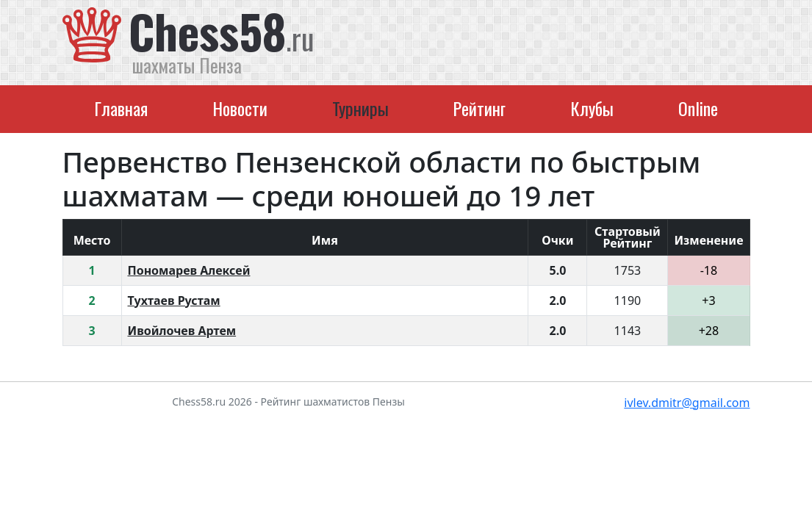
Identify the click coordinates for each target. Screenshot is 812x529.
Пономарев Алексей (189, 270)
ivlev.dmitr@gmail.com (687, 403)
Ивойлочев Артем (182, 331)
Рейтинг (479, 108)
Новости (240, 108)
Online (698, 108)
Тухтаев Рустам (174, 301)
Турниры (360, 108)
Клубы (592, 108)
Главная (121, 108)
